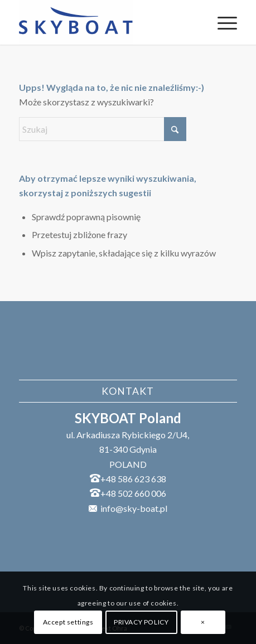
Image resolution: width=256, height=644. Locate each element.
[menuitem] (222, 22)
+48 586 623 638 (133, 479)
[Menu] (222, 22)
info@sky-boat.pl (134, 508)
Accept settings (68, 622)
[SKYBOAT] (106, 22)
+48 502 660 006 (133, 493)
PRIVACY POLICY (141, 622)
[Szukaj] (103, 129)
